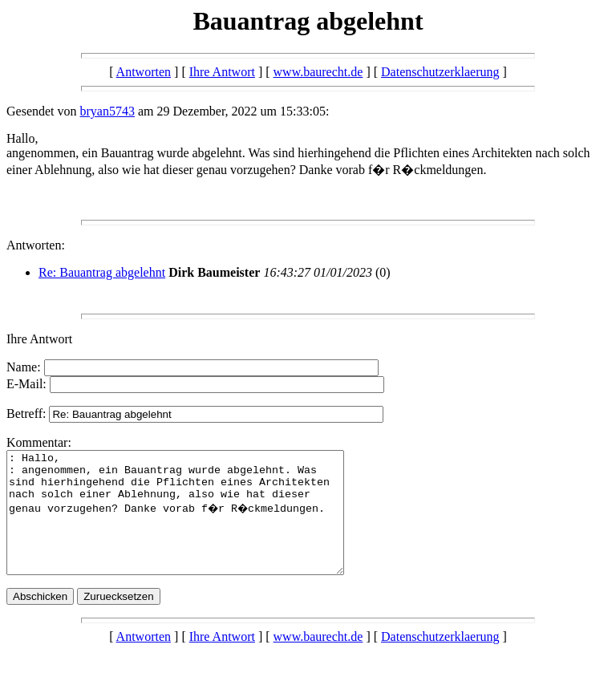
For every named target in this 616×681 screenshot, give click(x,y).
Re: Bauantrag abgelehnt (102, 272)
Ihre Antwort (222, 72)
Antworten (144, 72)
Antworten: (36, 245)
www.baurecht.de (318, 72)
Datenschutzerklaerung (440, 72)
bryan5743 (107, 111)
